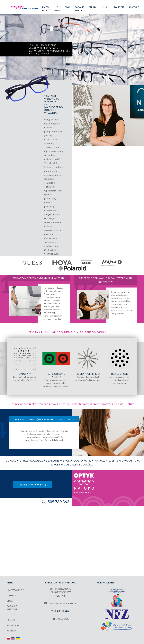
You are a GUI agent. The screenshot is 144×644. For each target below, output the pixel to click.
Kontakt (134, 7)
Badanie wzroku (80, 9)
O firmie (57, 9)
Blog (68, 7)
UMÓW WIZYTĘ (46, 9)
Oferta (93, 7)
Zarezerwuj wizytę (33, 485)
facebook (61, 619)
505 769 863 (58, 502)
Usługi (105, 7)
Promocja (118, 7)
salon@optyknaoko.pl (61, 603)
